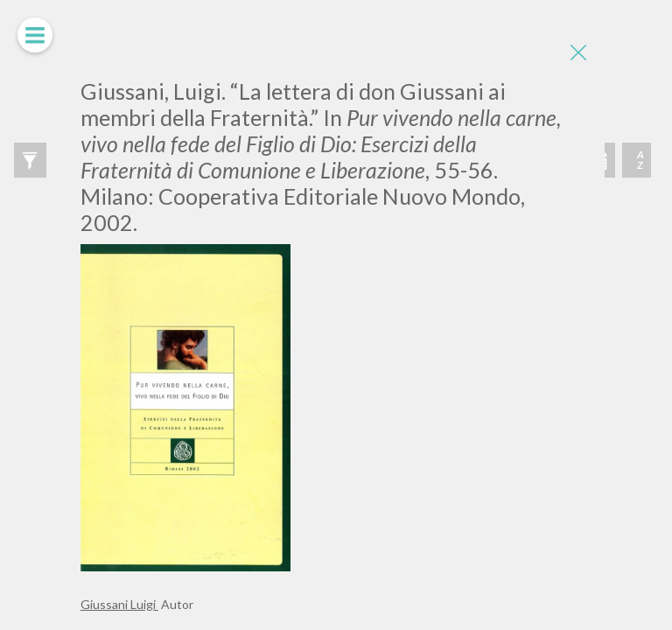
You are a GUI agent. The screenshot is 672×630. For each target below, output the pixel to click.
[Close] (578, 52)
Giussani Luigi (119, 604)
